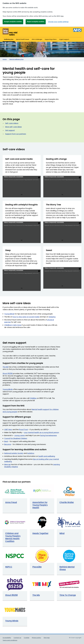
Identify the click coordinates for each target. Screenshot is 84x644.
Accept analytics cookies (13, 22)
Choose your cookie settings (58, 22)
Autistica (31, 453)
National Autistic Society (14, 453)
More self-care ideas (13, 127)
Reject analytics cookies (36, 22)
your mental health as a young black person (41, 433)
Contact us (17, 638)
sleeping (52, 317)
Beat (6, 441)
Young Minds (9, 314)
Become (8, 444)
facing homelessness (48, 435)
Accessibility (7, 638)
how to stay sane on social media (26, 317)
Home (5, 59)
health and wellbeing (47, 456)
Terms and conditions (10, 640)
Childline (33, 398)
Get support (10, 130)
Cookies (27, 638)
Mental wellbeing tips (16, 59)
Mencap (7, 465)
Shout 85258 (8, 374)
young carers (20, 435)
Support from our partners (16, 134)
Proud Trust (23, 430)
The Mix (5, 367)
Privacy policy (36, 638)
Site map (47, 638)
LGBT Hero (8, 430)
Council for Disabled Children (16, 438)
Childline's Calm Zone (13, 325)
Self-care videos (12, 123)
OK (22, 195)
